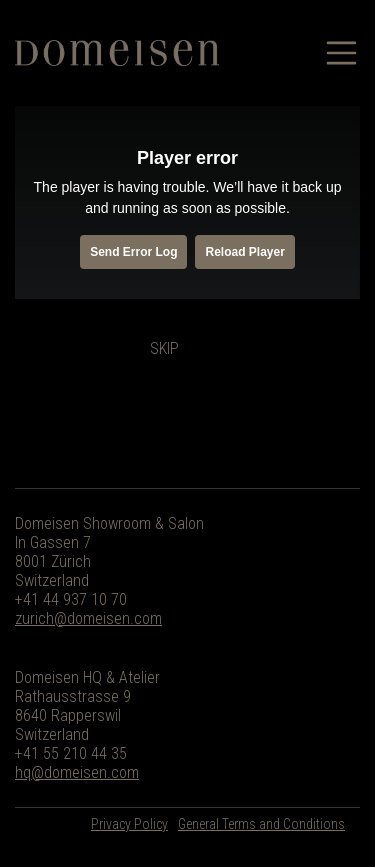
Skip (164, 348)
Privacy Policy (129, 824)
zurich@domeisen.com (88, 618)
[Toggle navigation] (343, 53)
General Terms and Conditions (261, 824)
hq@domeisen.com (77, 772)
